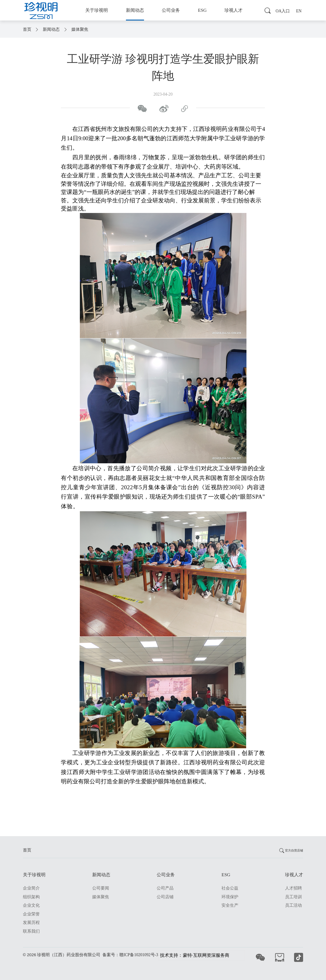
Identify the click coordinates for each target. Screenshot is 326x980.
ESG (202, 10)
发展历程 (31, 923)
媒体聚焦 (80, 29)
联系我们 (31, 931)
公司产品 (165, 888)
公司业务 (171, 10)
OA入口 (283, 11)
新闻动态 (135, 10)
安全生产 (230, 905)
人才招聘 (293, 888)
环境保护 (230, 897)
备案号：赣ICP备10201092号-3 (130, 955)
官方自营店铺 (290, 850)
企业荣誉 (31, 914)
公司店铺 (165, 897)
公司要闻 (101, 888)
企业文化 (31, 905)
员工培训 (293, 897)
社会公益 (230, 888)
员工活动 (293, 905)
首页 (28, 29)
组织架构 (31, 897)
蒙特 (187, 955)
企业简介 (31, 888)
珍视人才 (234, 10)
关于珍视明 (97, 10)
